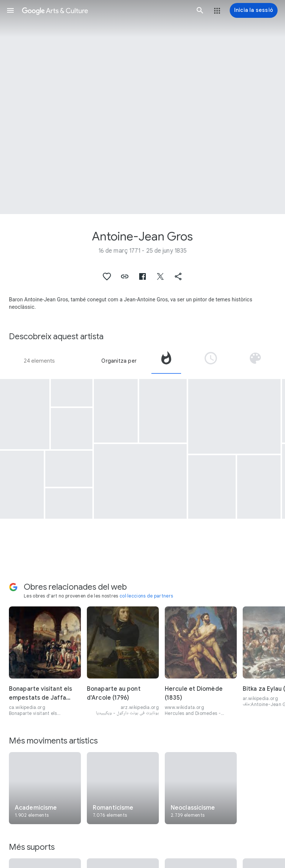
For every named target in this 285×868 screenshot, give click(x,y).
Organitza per (119, 361)
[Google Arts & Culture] (105, 10)
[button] (10, 10)
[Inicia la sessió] (254, 10)
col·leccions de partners (146, 596)
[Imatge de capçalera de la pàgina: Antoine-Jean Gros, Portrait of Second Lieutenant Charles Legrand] (142, 107)
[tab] (166, 361)
